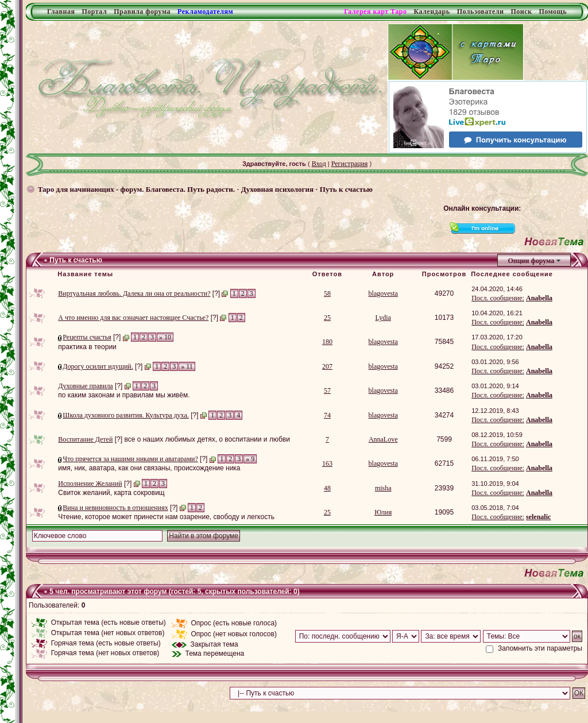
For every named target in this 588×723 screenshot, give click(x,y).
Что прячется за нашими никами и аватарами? (130, 459)
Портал (94, 11)
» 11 (187, 366)
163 (327, 463)
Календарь (432, 11)
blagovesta (383, 293)
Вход (319, 164)
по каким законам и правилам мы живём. (124, 395)
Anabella (539, 298)
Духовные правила (85, 386)
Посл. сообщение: (498, 298)
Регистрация (350, 164)
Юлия (383, 512)
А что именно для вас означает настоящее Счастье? (133, 318)
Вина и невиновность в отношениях (115, 508)
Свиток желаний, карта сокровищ (111, 493)
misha (383, 488)
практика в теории (87, 347)
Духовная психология (277, 189)
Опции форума (531, 261)
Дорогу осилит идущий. (98, 366)
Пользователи (481, 11)
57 (327, 391)
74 (327, 415)
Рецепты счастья (87, 337)
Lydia (383, 318)
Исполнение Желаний (90, 484)
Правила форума (142, 11)
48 (327, 488)
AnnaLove (383, 439)
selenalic (538, 517)
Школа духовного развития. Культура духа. (125, 415)
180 (327, 342)
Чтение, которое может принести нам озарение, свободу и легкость (166, 517)
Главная (61, 11)
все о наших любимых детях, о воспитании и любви (207, 439)
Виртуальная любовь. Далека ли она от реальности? (134, 293)
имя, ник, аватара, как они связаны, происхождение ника (149, 468)
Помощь (553, 11)
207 (327, 366)
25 (327, 318)
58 (327, 293)
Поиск (521, 11)
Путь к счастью (346, 189)
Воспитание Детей (85, 439)
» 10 (165, 337)
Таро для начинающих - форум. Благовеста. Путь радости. (136, 189)
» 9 (250, 459)
